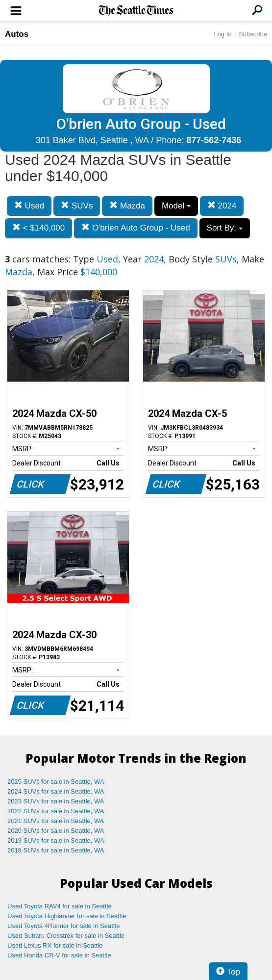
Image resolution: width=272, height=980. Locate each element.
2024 (222, 206)
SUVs (77, 206)
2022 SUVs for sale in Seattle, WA (56, 811)
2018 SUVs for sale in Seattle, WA (56, 850)
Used (29, 206)
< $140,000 (38, 228)
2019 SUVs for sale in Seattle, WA (56, 840)
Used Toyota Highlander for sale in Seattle (67, 916)
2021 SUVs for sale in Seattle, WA (56, 821)
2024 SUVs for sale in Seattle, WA (56, 791)
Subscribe (253, 34)
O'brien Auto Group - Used (136, 228)
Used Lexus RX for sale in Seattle (55, 945)
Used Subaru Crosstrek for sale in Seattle (66, 936)
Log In (223, 34)
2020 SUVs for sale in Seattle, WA (56, 831)
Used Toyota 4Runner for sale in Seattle (64, 926)
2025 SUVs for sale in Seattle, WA (56, 782)
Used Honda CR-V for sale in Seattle (59, 955)
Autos (17, 34)
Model (176, 206)
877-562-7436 (214, 140)
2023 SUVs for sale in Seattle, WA (56, 801)
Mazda (127, 206)
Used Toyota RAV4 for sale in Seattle (60, 906)
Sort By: (225, 228)
